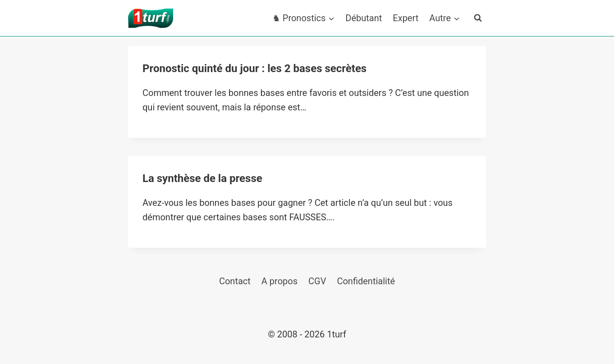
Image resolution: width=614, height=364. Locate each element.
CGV (317, 281)
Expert (406, 18)
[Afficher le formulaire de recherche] (478, 18)
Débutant (364, 18)
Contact (235, 281)
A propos (280, 281)
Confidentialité (366, 281)
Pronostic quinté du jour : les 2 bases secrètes (254, 68)
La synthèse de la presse (202, 178)
